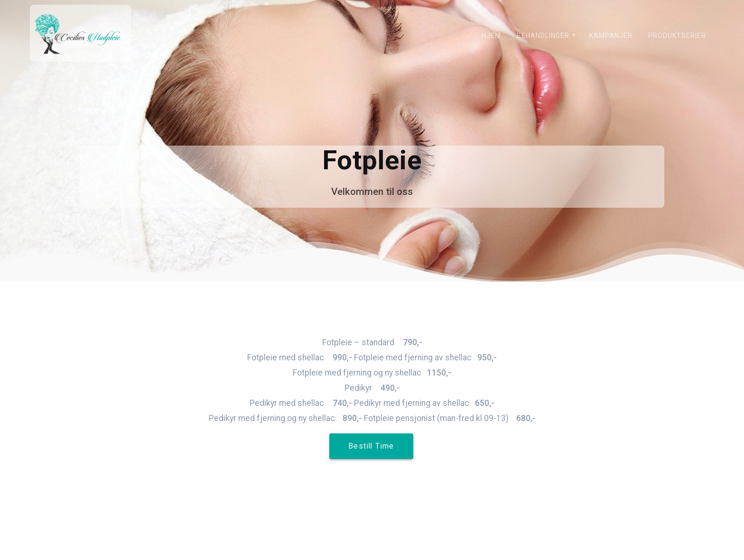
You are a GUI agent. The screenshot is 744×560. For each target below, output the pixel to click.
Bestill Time (371, 446)
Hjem (491, 36)
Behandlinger (543, 36)
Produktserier (677, 36)
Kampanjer (611, 36)
